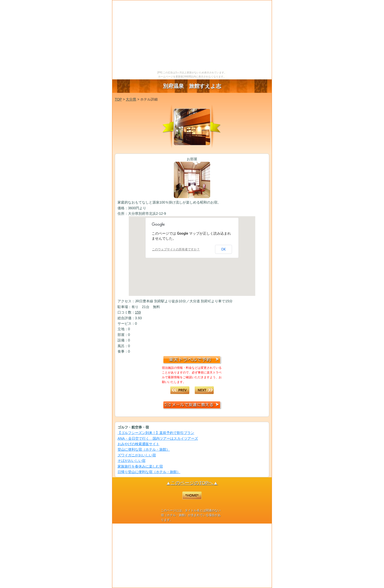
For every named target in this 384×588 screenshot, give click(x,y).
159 (138, 312)
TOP (118, 99)
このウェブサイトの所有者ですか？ (176, 249)
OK (223, 249)
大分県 (131, 99)
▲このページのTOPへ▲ (192, 483)
